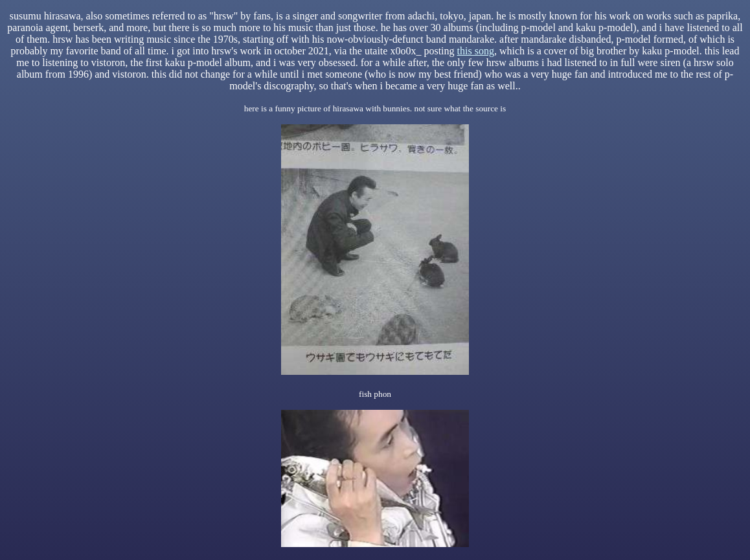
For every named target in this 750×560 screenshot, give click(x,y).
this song (476, 51)
